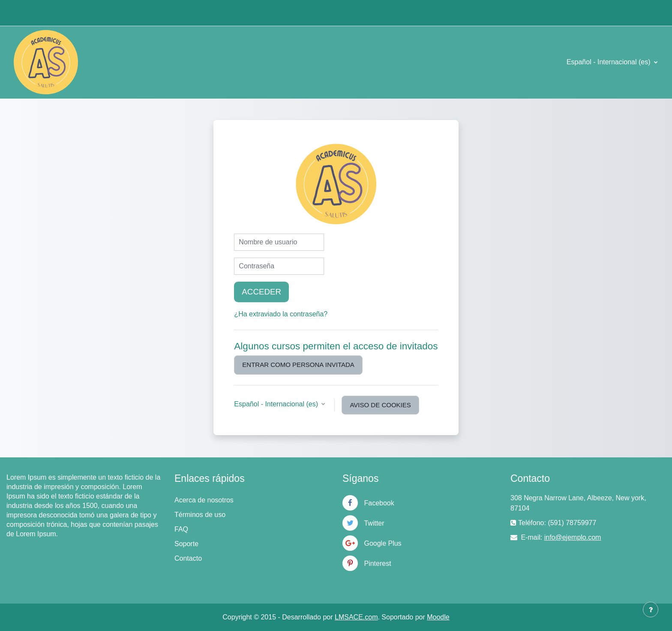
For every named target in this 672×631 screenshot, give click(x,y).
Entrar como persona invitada (298, 365)
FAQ (181, 529)
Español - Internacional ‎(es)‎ (609, 62)
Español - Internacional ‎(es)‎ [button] (277, 404)
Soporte (186, 544)
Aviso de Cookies (380, 405)
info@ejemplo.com (573, 537)
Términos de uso (200, 515)
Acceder (261, 292)
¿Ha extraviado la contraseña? (281, 314)
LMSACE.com (356, 617)
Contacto (188, 558)
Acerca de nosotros (204, 500)
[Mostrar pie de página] (651, 610)
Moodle (438, 617)
